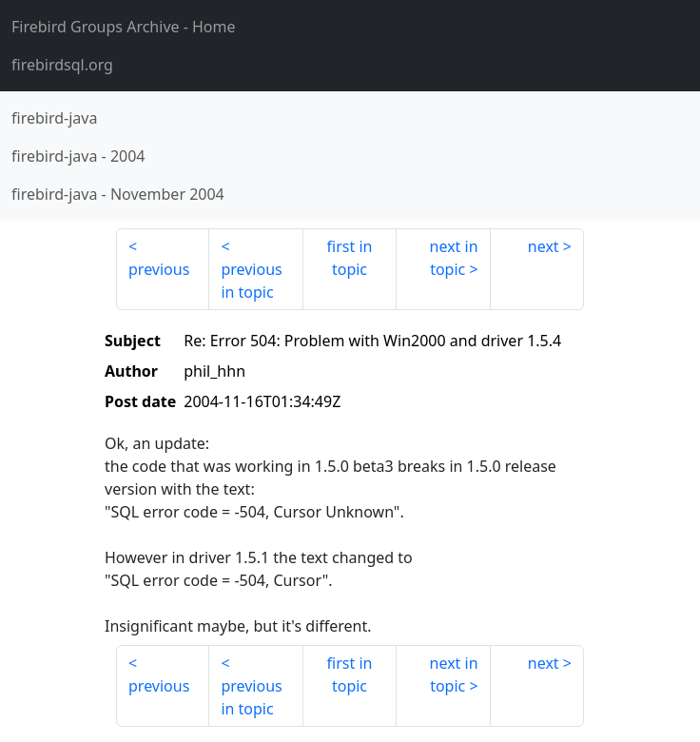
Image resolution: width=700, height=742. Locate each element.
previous (159, 269)
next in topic (454, 258)
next (544, 246)
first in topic (350, 258)
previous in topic (251, 281)
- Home (124, 27)
